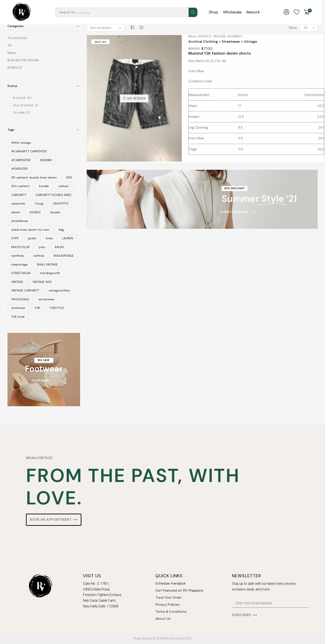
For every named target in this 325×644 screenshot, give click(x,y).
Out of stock (26, 105)
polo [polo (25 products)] (42, 247)
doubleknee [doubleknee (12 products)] (20, 221)
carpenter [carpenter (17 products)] (18, 203)
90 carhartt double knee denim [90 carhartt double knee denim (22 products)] (34, 177)
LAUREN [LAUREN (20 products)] (68, 238)
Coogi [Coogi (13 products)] (39, 203)
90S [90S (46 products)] (69, 177)
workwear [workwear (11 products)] (18, 308)
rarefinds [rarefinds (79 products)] (18, 256)
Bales (12, 53)
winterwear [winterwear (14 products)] (47, 299)
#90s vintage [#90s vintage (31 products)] (21, 143)
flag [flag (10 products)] (61, 230)
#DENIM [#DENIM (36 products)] (46, 160)
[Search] (193, 12)
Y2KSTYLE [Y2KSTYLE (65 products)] (57, 308)
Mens (192, 36)
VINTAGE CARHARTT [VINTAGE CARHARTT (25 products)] (25, 290)
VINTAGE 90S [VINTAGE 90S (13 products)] (42, 282)
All (9, 45)
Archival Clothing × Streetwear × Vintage (223, 42)
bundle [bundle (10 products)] (44, 186)
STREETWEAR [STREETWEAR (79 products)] (21, 273)
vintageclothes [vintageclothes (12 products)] (59, 290)
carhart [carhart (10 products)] (64, 186)
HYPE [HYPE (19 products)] (15, 238)
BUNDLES (15, 67)
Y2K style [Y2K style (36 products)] (18, 317)
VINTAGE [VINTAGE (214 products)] (17, 282)
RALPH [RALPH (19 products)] (59, 247)
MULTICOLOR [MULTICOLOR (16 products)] (20, 247)
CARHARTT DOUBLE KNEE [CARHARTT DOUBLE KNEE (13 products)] (54, 195)
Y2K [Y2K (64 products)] (37, 308)
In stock (22, 98)
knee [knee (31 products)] (49, 238)
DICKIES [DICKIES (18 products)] (35, 212)
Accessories (17, 38)
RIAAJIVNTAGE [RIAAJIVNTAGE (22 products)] (64, 256)
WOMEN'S (235, 36)
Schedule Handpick (170, 583)
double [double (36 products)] (55, 212)
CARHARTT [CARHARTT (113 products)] (19, 195)
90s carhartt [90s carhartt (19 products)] (20, 186)
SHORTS (205, 36)
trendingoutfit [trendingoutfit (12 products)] (50, 273)
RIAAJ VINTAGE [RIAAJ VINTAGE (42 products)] (47, 264)
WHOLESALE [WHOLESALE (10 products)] (20, 299)
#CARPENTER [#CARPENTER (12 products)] (21, 160)
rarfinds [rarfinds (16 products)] (39, 256)
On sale (21, 112)
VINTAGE (219, 36)
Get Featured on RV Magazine (179, 590)
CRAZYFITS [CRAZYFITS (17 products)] (61, 203)
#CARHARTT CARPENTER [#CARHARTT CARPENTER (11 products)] (29, 151)
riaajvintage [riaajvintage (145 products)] (19, 264)
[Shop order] (105, 28)
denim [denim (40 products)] (16, 212)
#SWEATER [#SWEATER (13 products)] (19, 169)
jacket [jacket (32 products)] (32, 238)
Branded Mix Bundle (23, 60)
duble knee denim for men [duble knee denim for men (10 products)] (30, 230)
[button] (286, 12)
